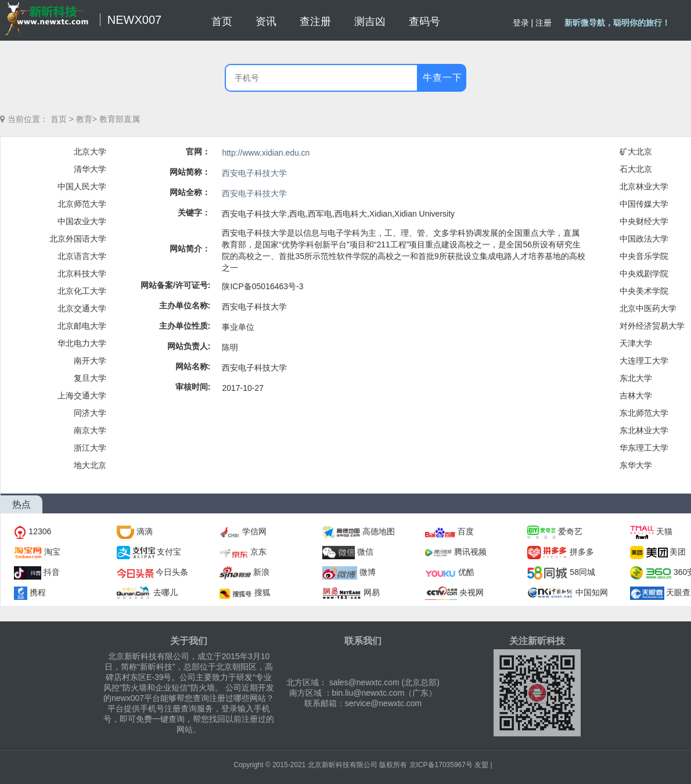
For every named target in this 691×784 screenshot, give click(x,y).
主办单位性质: (185, 326)
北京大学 (90, 152)
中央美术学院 (644, 291)
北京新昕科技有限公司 (343, 765)
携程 (38, 592)
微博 (368, 572)
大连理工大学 (644, 361)
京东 (258, 552)
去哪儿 (165, 592)
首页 (59, 119)
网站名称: (193, 366)
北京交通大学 (82, 308)
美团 (678, 552)
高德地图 (379, 531)
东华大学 (636, 465)
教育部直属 (120, 119)
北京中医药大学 (648, 308)
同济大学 (90, 413)
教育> (87, 119)
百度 (466, 531)
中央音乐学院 (644, 256)
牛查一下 (442, 78)
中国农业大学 (82, 221)
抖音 (52, 572)
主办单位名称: (185, 305)
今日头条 (172, 572)
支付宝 (169, 552)
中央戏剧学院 (644, 274)
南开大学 (90, 361)
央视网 (472, 592)
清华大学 (90, 169)
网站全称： (190, 192)
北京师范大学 (82, 204)
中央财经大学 (644, 221)
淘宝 (52, 552)
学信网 (254, 531)
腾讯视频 (470, 552)
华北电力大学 (82, 343)
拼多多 (582, 552)
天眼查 (678, 592)
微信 (365, 552)
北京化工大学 (82, 291)
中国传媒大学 (644, 204)
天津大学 (636, 343)
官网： (198, 152)
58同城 (582, 572)
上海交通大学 (82, 395)
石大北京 (636, 169)
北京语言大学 (82, 256)
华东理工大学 (644, 448)
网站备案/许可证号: (176, 285)
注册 (544, 23)
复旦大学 (90, 378)
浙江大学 (90, 448)
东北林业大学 (644, 430)
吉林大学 (636, 395)
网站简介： (190, 249)
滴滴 (145, 531)
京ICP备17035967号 (441, 765)
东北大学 (636, 378)
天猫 (664, 531)
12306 (40, 531)
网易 (372, 592)
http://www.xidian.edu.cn (266, 153)
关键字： (194, 213)
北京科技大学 (82, 274)
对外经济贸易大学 (652, 326)
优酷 (466, 572)
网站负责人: (189, 346)
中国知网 (592, 592)
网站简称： (190, 172)
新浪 (261, 572)
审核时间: (193, 387)
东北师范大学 (644, 413)
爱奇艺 (570, 531)
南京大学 (90, 430)
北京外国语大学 (78, 239)
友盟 (481, 765)
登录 (521, 23)
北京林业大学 (644, 186)
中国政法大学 (644, 239)
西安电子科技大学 (254, 173)
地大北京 (90, 465)
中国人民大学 (82, 186)
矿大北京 (636, 152)
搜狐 (262, 592)
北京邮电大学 (82, 326)
